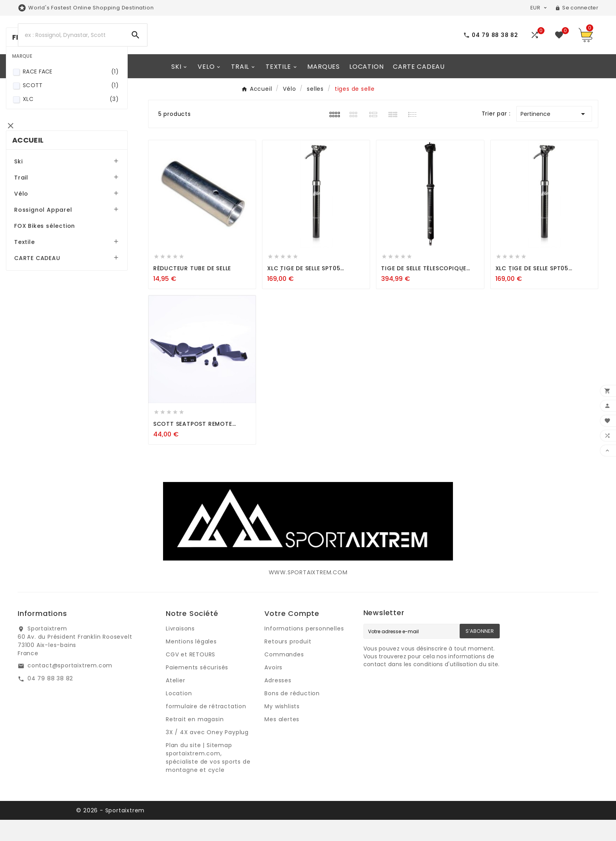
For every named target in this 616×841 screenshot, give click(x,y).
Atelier (176, 702)
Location (179, 715)
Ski (30, 246)
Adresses (278, 702)
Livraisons (180, 650)
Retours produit (288, 663)
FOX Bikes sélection (56, 310)
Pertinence (554, 135)
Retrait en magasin (195, 740)
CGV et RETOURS (191, 676)
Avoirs (273, 689)
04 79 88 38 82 (50, 700)
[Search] (71, 46)
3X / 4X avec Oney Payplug (207, 753)
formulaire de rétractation (206, 727)
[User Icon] (577, 8)
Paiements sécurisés (197, 689)
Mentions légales (191, 663)
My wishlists (282, 727)
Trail (33, 262)
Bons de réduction (292, 715)
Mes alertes (282, 740)
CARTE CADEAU (49, 342)
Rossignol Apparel (55, 294)
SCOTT (81, 179)
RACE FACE (81, 165)
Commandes (284, 676)
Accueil (40, 224)
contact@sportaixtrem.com (70, 687)
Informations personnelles (304, 650)
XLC (81, 193)
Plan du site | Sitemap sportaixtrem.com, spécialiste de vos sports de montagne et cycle (208, 779)
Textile (36, 326)
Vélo (33, 278)
